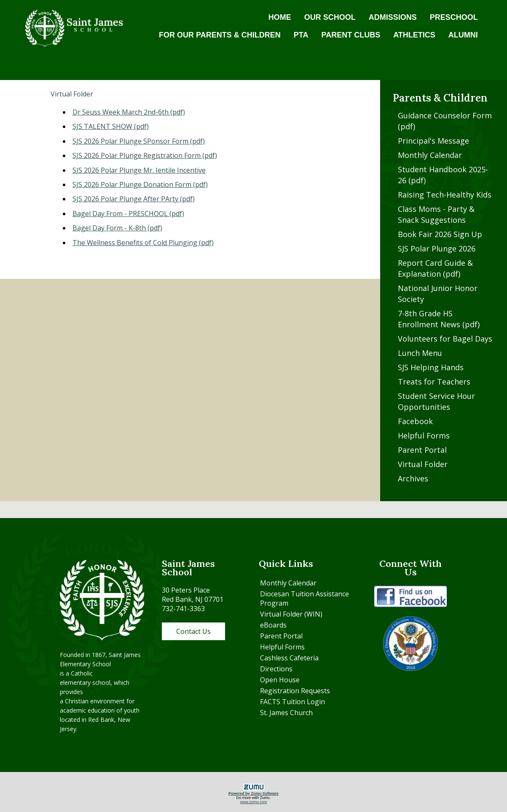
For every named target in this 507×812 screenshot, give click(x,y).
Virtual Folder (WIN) (291, 614)
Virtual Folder (423, 464)
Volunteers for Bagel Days (445, 339)
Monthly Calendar (430, 155)
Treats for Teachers (434, 382)
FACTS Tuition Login (292, 702)
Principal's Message (433, 141)
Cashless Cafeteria (289, 658)
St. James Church (286, 713)
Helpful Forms (424, 435)
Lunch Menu (420, 353)
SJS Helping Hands (431, 367)
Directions (276, 669)
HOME (280, 17)
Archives (413, 478)
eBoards (273, 625)
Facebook (415, 421)
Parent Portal (422, 450)
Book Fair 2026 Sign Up (440, 234)
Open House (280, 680)
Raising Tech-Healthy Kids (445, 195)
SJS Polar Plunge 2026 (437, 248)
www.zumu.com (254, 802)
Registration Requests (295, 691)
